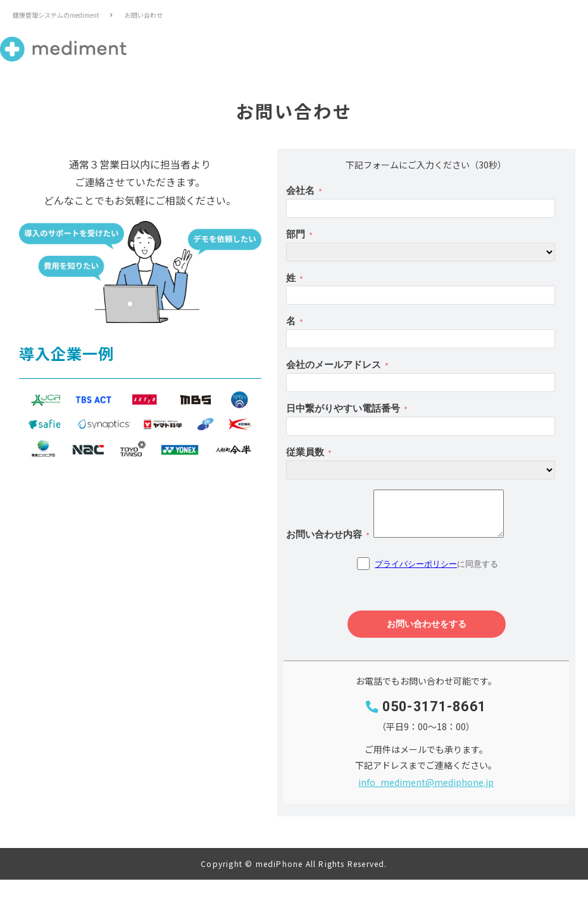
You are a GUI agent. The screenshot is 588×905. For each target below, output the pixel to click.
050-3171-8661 (435, 707)
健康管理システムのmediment (56, 15)
